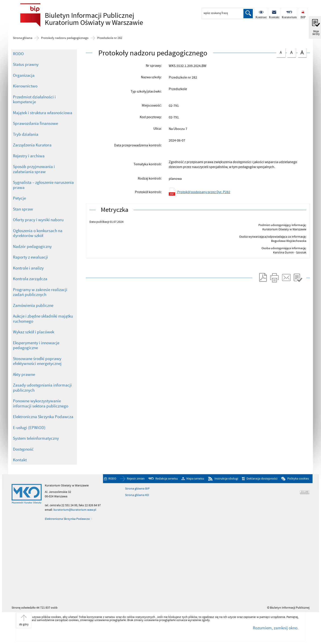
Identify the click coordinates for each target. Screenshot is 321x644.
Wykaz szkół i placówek (34, 332)
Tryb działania (26, 134)
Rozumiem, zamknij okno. (276, 628)
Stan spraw (23, 209)
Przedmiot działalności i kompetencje (34, 100)
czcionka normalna (281, 52)
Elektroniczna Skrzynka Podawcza (43, 417)
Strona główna (23, 38)
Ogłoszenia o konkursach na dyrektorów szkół (38, 233)
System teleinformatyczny (36, 438)
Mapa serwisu (195, 479)
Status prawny (26, 65)
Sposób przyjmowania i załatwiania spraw (34, 169)
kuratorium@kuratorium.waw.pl (75, 510)
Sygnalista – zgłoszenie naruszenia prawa (43, 185)
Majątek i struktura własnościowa (43, 113)
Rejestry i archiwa (29, 156)
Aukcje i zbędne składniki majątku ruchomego (43, 319)
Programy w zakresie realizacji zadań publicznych (40, 292)
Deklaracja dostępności (262, 479)
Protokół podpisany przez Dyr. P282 (200, 192)
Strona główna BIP (137, 489)
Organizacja (24, 75)
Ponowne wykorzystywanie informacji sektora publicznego (41, 404)
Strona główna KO (137, 495)
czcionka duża (302, 52)
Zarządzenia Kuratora (32, 145)
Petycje (19, 198)
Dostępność (23, 449)
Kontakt (20, 460)
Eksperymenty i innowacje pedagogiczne (36, 345)
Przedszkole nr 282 (110, 38)
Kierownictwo (25, 86)
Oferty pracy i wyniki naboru (38, 220)
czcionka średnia (291, 52)
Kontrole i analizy (28, 268)
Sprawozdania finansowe (35, 124)
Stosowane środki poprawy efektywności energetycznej (37, 361)
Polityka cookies (298, 479)
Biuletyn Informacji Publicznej (80, 19)
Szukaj (248, 14)
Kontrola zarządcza (30, 279)
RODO (18, 54)
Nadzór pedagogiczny (32, 247)
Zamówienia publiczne (33, 306)
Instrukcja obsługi (226, 479)
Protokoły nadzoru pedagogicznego (65, 38)
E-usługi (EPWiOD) (29, 428)
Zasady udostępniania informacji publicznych (42, 388)
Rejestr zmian (136, 479)
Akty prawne (24, 375)
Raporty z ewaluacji (30, 257)
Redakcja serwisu (167, 479)
